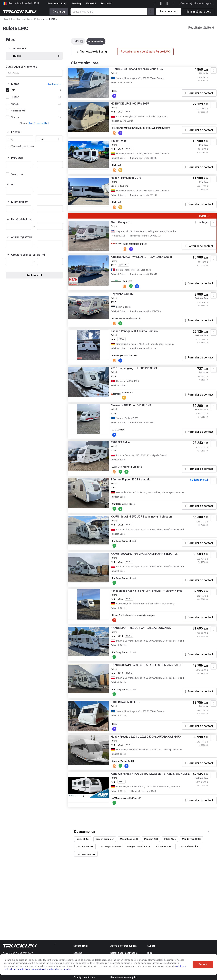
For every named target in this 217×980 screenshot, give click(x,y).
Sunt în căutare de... (199, 12)
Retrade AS (132, 407)
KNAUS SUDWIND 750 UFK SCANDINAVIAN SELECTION (149, 580)
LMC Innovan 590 (85, 904)
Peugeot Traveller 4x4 (139, 904)
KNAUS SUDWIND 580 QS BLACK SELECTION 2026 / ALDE (147, 707)
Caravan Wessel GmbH (129, 814)
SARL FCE (132, 291)
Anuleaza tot (34, 275)
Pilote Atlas (170, 896)
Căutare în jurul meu (22, 146)
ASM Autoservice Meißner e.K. (133, 855)
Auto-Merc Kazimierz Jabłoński (134, 483)
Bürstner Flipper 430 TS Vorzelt (134, 497)
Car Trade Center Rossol (130, 525)
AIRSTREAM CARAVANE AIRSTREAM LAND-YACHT (146, 267)
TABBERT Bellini (125, 459)
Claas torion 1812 (165, 904)
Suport (151, 946)
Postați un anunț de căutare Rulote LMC (145, 52)
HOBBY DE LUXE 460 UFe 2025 (134, 107)
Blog (150, 953)
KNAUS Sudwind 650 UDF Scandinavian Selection (145, 539)
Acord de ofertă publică (124, 946)
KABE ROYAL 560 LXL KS (130, 750)
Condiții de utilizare (84, 977)
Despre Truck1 (81, 946)
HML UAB (121, 173)
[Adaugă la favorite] (209, 73)
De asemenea (85, 889)
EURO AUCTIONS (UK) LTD (140, 253)
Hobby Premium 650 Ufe (130, 187)
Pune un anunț (169, 11)
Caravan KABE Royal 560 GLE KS (135, 421)
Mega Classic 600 (129, 896)
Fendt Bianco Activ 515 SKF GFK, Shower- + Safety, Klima (147, 624)
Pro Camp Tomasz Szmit (130, 566)
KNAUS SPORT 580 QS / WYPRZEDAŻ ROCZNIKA (145, 664)
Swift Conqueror (125, 231)
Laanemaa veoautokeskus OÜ (133, 330)
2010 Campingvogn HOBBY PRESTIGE (138, 382)
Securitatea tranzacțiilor (124, 977)
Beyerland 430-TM (126, 305)
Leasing (76, 4)
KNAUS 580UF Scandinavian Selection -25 (141, 71)
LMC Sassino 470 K (86, 912)
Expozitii (91, 4)
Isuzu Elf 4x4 (83, 896)
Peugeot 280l (151, 896)
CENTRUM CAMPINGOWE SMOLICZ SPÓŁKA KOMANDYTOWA (140, 133)
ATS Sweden (123, 445)
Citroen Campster (105, 896)
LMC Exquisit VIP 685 (110, 904)
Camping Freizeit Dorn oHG (131, 368)
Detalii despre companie (124, 953)
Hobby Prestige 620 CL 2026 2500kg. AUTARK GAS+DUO (150, 786)
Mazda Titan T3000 (192, 896)
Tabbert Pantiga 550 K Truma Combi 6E (139, 344)
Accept (203, 964)
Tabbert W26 (123, 148)
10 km (41, 139)
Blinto (120, 93)
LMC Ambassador (189, 904)
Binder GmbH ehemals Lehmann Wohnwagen (141, 650)
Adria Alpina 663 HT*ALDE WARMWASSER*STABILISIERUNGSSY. (138, 829)
